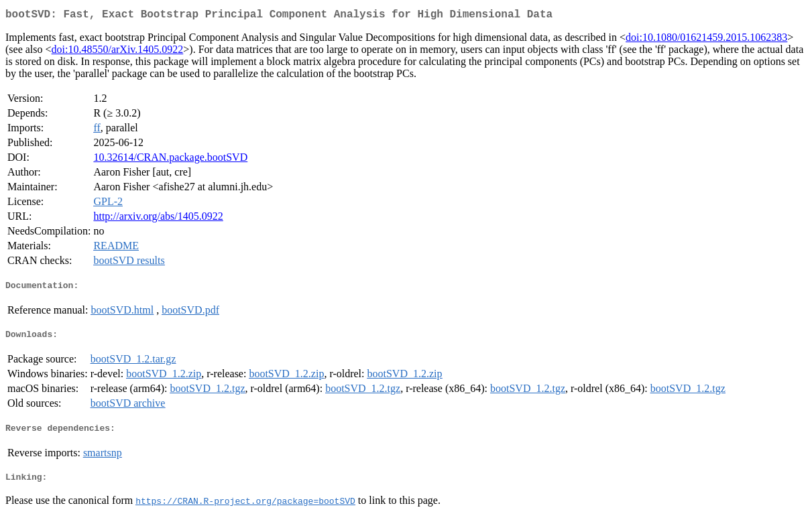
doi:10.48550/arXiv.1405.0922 (118, 52)
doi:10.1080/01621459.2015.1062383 (706, 40)
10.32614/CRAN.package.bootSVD (170, 160)
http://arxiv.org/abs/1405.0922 (158, 219)
